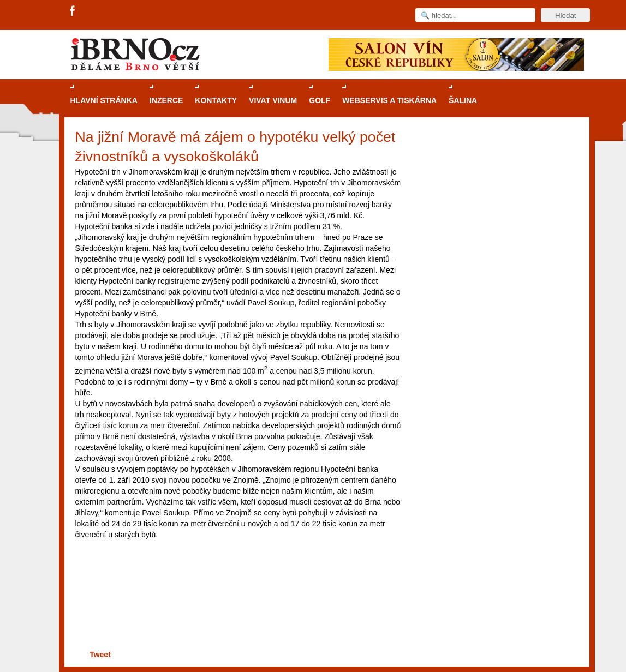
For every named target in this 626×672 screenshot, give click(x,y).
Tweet (100, 655)
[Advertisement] (237, 611)
